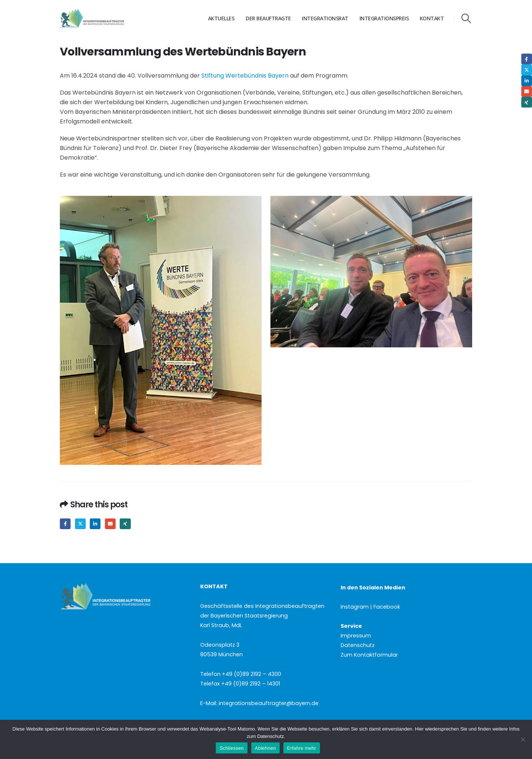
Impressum (356, 636)
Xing (125, 524)
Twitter (80, 524)
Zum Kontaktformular (369, 655)
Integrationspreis (384, 18)
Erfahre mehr (302, 748)
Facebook (65, 524)
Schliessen (231, 748)
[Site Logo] (106, 18)
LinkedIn (95, 524)
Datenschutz (358, 645)
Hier (419, 729)
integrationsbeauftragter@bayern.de (269, 703)
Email (110, 524)
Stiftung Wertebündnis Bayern (245, 76)
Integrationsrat (325, 18)
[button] (466, 18)
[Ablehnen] (523, 739)
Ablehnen (265, 748)
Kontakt (432, 18)
